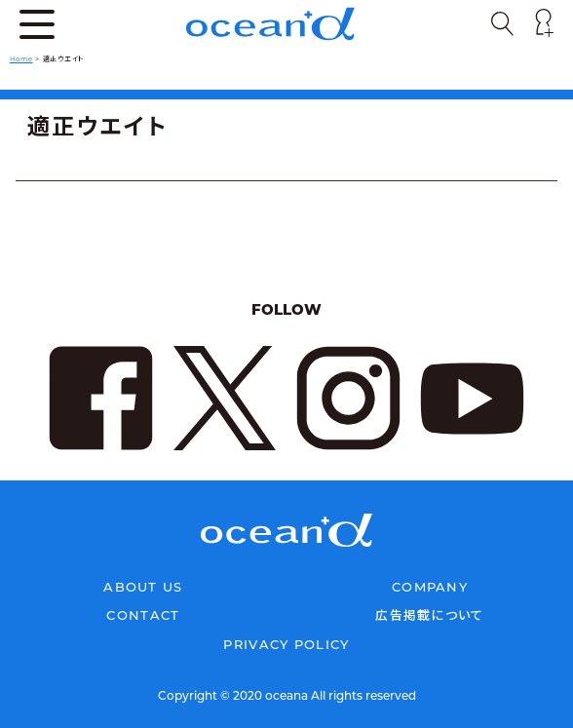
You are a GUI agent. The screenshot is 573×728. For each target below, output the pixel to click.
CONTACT (143, 615)
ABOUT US (143, 587)
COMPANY (430, 587)
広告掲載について (429, 615)
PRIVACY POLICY (286, 644)
